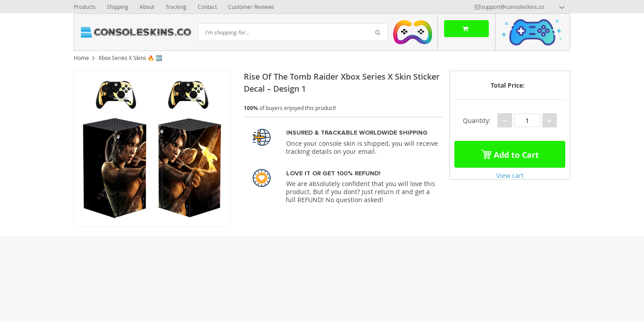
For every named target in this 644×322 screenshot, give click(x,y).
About (147, 7)
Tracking (176, 7)
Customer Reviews (251, 7)
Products (85, 7)
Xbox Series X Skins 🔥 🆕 (130, 58)
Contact (207, 7)
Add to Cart (510, 154)
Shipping (118, 7)
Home (81, 58)
